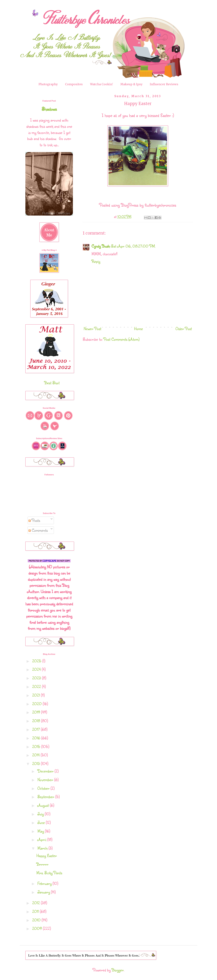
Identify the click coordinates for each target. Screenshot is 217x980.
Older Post (184, 329)
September (46, 797)
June (42, 822)
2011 (36, 911)
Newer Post (92, 329)
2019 (37, 712)
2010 (37, 920)
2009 (38, 928)
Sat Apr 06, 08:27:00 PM (133, 246)
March (43, 848)
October (44, 788)
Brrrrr (42, 864)
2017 (37, 729)
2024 (37, 669)
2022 (37, 686)
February (45, 883)
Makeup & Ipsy (131, 84)
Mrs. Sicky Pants (49, 873)
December (46, 771)
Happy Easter (47, 855)
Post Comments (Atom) (122, 339)
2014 (36, 755)
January (44, 892)
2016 (37, 738)
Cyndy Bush (101, 246)
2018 (37, 721)
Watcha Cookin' (102, 84)
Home (138, 329)
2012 (37, 903)
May (41, 831)
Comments (38, 530)
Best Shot (52, 383)
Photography (48, 84)
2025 (37, 661)
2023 (37, 678)
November (46, 780)
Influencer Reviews (164, 84)
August (44, 805)
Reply (96, 261)
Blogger (118, 970)
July (41, 814)
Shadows (49, 109)
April (42, 839)
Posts (34, 520)
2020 (37, 704)
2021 (37, 695)
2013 (37, 763)
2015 (37, 746)
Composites (74, 84)
